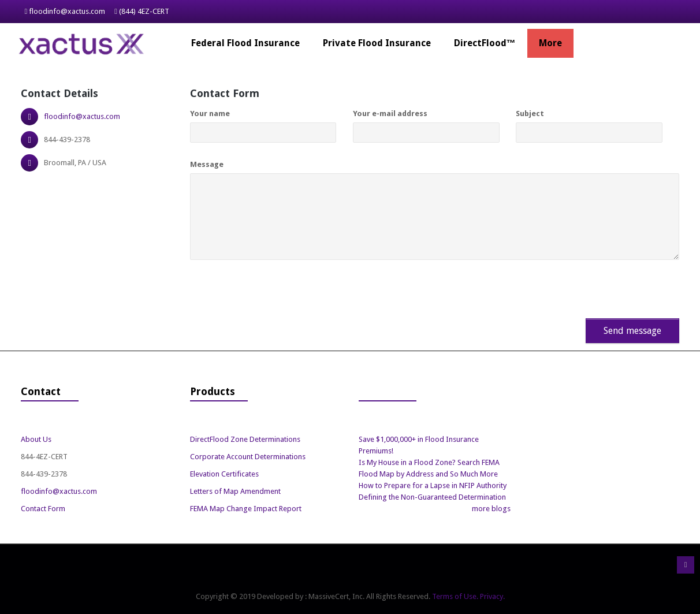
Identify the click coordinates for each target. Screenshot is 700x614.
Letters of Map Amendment (235, 491)
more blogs (491, 509)
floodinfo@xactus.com (67, 11)
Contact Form (43, 509)
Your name (210, 114)
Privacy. (492, 596)
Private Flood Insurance (377, 43)
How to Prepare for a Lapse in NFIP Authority (433, 485)
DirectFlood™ (485, 43)
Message (207, 164)
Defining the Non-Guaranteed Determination (432, 497)
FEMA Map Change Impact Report (246, 509)
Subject (530, 114)
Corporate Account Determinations (248, 457)
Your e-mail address (390, 114)
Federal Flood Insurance (245, 43)
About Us (36, 439)
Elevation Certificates (224, 474)
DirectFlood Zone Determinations (245, 439)
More (550, 43)
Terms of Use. (455, 596)
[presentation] (258, 285)
